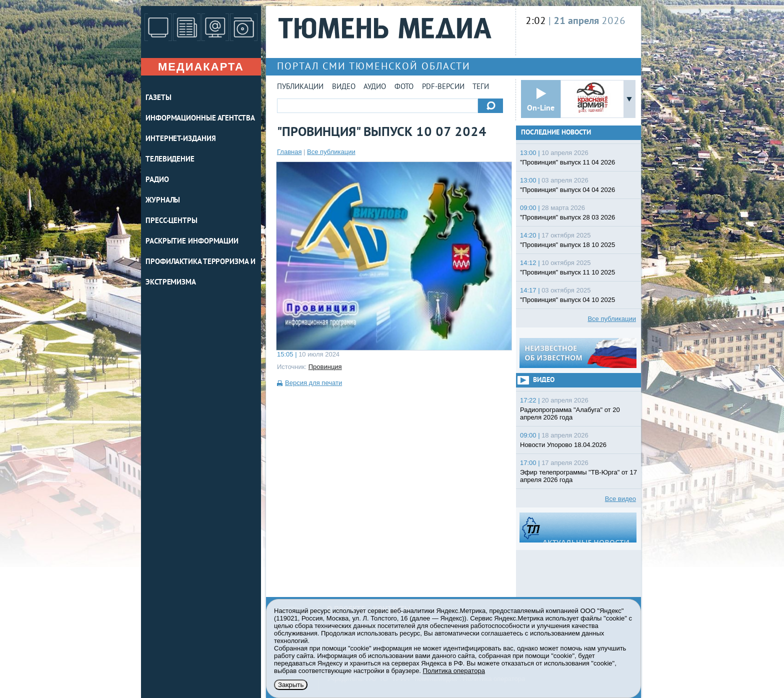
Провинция (325, 367)
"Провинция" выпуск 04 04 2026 (567, 190)
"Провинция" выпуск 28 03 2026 (567, 217)
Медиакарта (201, 67)
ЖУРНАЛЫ (163, 201)
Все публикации (331, 152)
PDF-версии (443, 87)
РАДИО (157, 180)
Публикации (300, 87)
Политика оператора (454, 671)
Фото (404, 87)
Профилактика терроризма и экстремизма (200, 272)
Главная (289, 152)
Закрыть (291, 685)
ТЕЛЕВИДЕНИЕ (170, 160)
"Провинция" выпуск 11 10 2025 (567, 272)
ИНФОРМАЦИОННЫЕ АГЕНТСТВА (200, 119)
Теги (481, 87)
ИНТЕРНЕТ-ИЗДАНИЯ (180, 139)
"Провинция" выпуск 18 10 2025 (567, 245)
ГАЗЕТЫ (158, 98)
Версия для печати (313, 383)
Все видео (620, 499)
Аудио (375, 87)
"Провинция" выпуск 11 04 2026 (567, 162)
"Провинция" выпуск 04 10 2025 (567, 300)
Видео (344, 87)
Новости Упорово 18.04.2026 (563, 445)
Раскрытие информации (192, 242)
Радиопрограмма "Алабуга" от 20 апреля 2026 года (570, 413)
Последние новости (556, 133)
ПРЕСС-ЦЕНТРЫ (171, 221)
